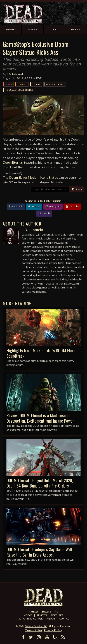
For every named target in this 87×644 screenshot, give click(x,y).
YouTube (72, 207)
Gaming (22, 85)
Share (77, 189)
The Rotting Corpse (30, 619)
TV (57, 612)
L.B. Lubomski (16, 74)
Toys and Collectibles (19, 90)
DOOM (36, 85)
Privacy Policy (53, 630)
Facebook (16, 207)
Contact (65, 619)
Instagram (53, 207)
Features (57, 615)
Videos (28, 615)
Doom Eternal (13, 162)
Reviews (42, 615)
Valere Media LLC (36, 626)
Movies (47, 612)
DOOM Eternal (55, 85)
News (9, 85)
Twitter (34, 207)
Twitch (44, 214)
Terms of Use (33, 630)
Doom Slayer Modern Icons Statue (34, 177)
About (51, 619)
